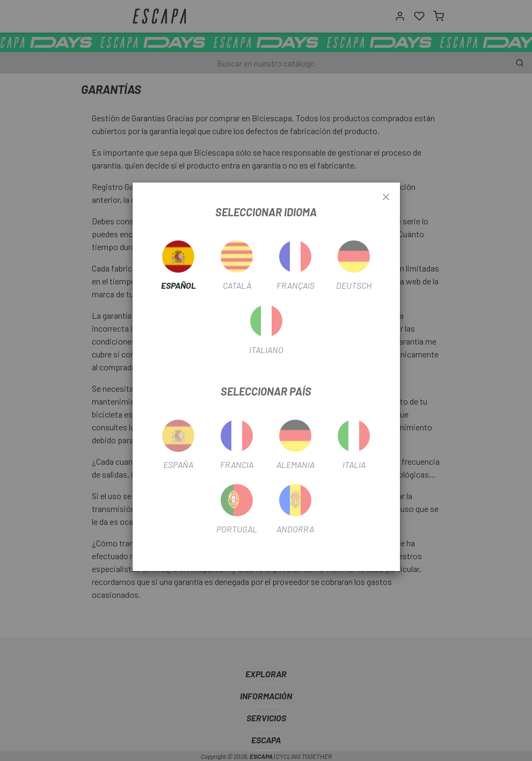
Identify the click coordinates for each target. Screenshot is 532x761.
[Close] (386, 197)
